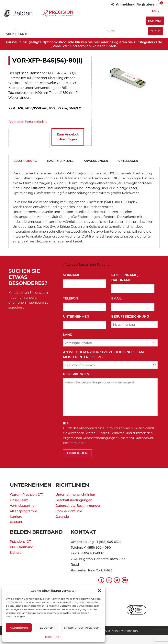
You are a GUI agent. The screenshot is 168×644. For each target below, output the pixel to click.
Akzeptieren (19, 628)
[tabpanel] (84, 207)
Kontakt (16, 522)
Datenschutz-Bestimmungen (78, 505)
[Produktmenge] (29, 142)
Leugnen (47, 628)
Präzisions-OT (20, 541)
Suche (156, 31)
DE (154, 11)
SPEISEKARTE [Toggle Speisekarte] (17, 32)
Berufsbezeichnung (131, 316)
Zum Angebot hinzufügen (67, 137)
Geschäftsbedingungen (74, 500)
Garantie (62, 516)
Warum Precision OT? (27, 494)
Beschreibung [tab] (25, 161)
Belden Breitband (37, 532)
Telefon (72, 298)
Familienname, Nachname (124, 278)
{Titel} (48, 637)
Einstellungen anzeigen (81, 628)
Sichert (15, 552)
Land (69, 335)
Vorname (73, 275)
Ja (68, 423)
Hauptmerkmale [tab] (60, 161)
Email (117, 298)
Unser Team (19, 500)
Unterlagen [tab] (128, 161)
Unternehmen (77, 316)
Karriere (16, 516)
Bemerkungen (76, 374)
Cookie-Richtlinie (69, 511)
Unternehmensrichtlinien (75, 494)
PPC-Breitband (22, 547)
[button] (99, 591)
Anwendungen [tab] (96, 161)
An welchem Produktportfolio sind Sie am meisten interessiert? (103, 355)
